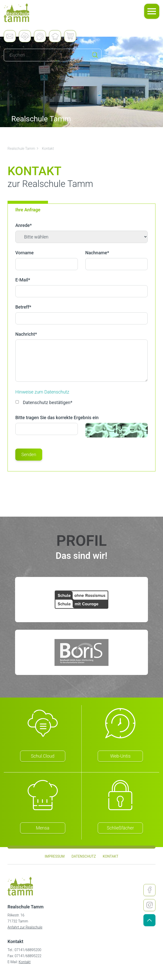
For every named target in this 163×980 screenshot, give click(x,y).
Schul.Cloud (43, 756)
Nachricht (26, 334)
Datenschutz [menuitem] (84, 856)
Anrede (23, 225)
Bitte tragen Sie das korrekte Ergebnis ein (57, 418)
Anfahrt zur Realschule (25, 927)
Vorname (24, 253)
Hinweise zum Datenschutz (42, 392)
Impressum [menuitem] (55, 856)
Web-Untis (120, 756)
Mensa (43, 828)
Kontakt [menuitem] (111, 856)
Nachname (97, 253)
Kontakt (48, 149)
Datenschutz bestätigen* (44, 402)
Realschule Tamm (23, 149)
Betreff (23, 307)
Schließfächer (120, 828)
